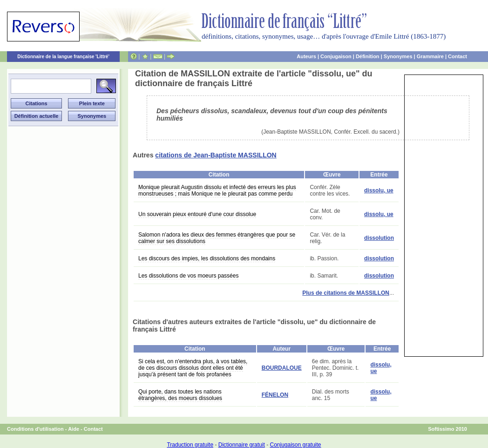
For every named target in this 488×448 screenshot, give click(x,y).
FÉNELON (275, 395)
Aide (74, 429)
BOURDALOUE (282, 368)
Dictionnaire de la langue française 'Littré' (63, 57)
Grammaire (430, 56)
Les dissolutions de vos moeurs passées (188, 276)
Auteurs (306, 56)
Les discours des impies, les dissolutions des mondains (207, 258)
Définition (368, 56)
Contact (457, 56)
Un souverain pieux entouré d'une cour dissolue (197, 214)
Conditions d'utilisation (35, 429)
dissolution (379, 238)
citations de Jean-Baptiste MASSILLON (216, 155)
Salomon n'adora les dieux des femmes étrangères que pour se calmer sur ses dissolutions (217, 238)
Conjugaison (336, 56)
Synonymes (398, 56)
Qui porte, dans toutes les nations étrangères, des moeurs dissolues (180, 395)
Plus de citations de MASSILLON (346, 293)
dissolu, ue (379, 190)
